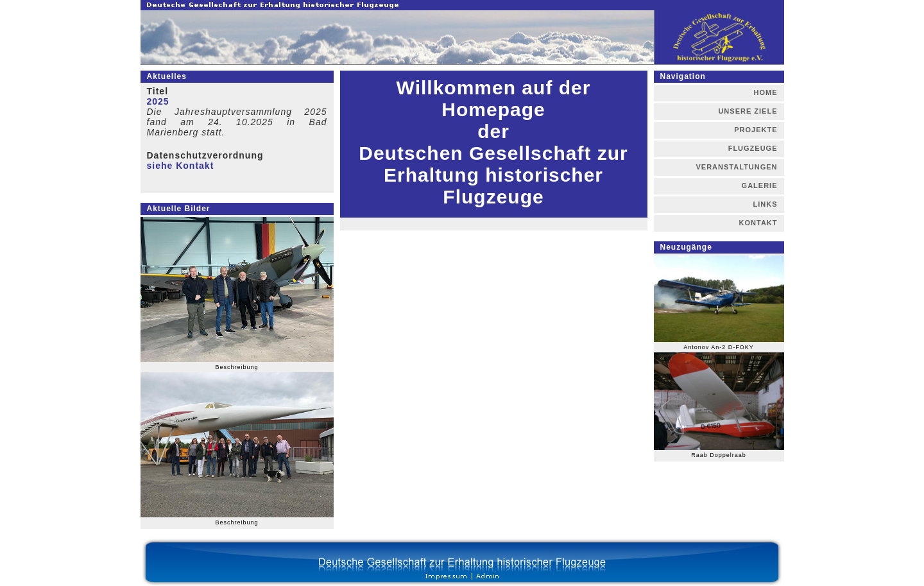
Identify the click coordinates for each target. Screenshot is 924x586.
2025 (158, 101)
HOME (766, 92)
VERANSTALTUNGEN (736, 167)
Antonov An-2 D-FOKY (719, 347)
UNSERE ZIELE (748, 111)
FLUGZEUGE (753, 148)
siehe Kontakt (181, 166)
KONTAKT (758, 223)
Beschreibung (236, 367)
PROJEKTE (756, 130)
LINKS (766, 204)
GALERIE (760, 185)
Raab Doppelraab (719, 455)
